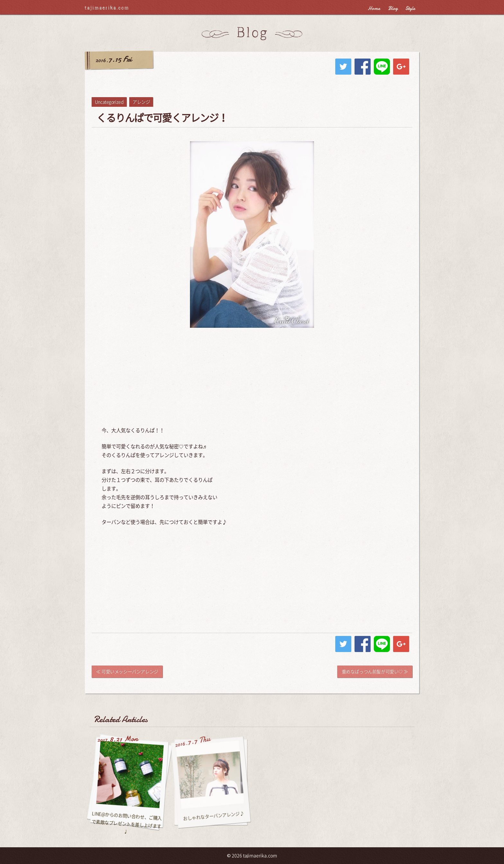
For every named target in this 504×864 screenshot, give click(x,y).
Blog (393, 8)
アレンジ (141, 102)
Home (374, 8)
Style (410, 8)
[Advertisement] (252, 380)
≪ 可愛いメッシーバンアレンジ (127, 672)
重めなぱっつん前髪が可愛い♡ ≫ (375, 672)
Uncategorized (109, 102)
